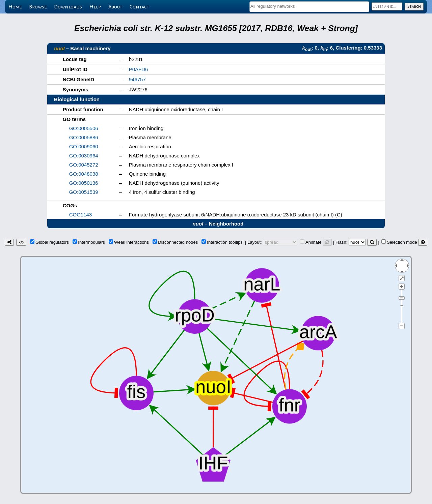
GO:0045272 (84, 165)
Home (15, 7)
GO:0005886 (84, 137)
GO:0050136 (84, 183)
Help (95, 7)
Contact (139, 7)
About (115, 7)
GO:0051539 (84, 192)
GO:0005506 (84, 128)
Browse (38, 7)
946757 (137, 79)
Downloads (68, 7)
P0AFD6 (139, 69)
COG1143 (81, 215)
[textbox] (309, 6)
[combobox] (309, 7)
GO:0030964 (84, 156)
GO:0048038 (84, 174)
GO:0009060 (84, 146)
